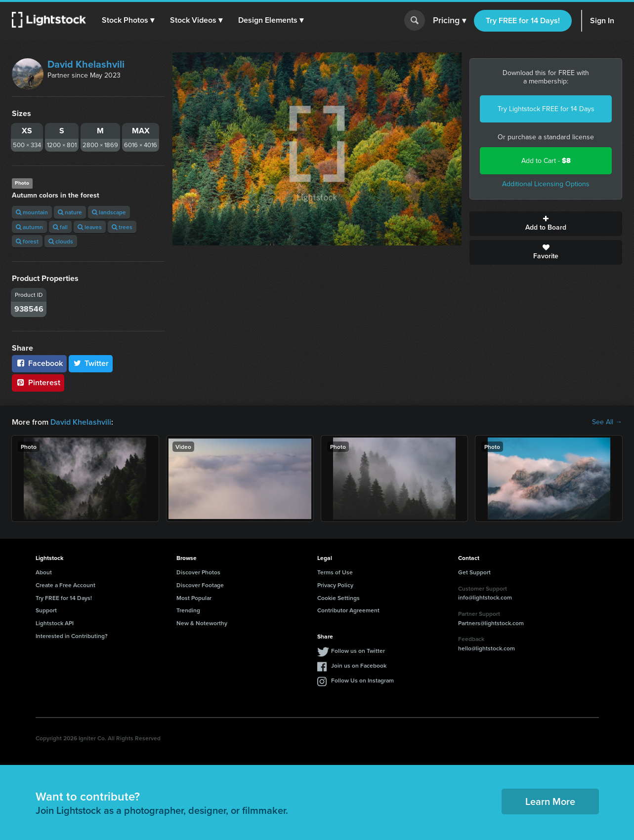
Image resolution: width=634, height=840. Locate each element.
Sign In (602, 20)
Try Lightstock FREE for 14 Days (546, 109)
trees (122, 227)
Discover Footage (200, 585)
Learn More (550, 801)
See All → (607, 422)
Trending (188, 610)
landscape (109, 212)
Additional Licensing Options (546, 184)
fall (60, 227)
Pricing (449, 21)
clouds (61, 241)
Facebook (39, 363)
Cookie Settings (338, 598)
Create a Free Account (65, 585)
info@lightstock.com (485, 597)
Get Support (474, 572)
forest (27, 241)
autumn (29, 227)
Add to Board (546, 224)
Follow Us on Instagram (362, 680)
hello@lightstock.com (486, 648)
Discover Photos (198, 572)
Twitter (91, 363)
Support (46, 610)
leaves (90, 227)
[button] (128, 20)
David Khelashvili (86, 64)
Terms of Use (335, 572)
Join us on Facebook (359, 665)
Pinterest (38, 382)
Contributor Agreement (348, 610)
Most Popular (194, 598)
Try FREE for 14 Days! (523, 20)
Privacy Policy (335, 585)
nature (70, 212)
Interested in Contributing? (72, 636)
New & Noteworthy (202, 623)
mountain (32, 212)
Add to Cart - (546, 161)
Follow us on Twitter (358, 651)
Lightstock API (55, 623)
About (44, 572)
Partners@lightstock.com (491, 623)
